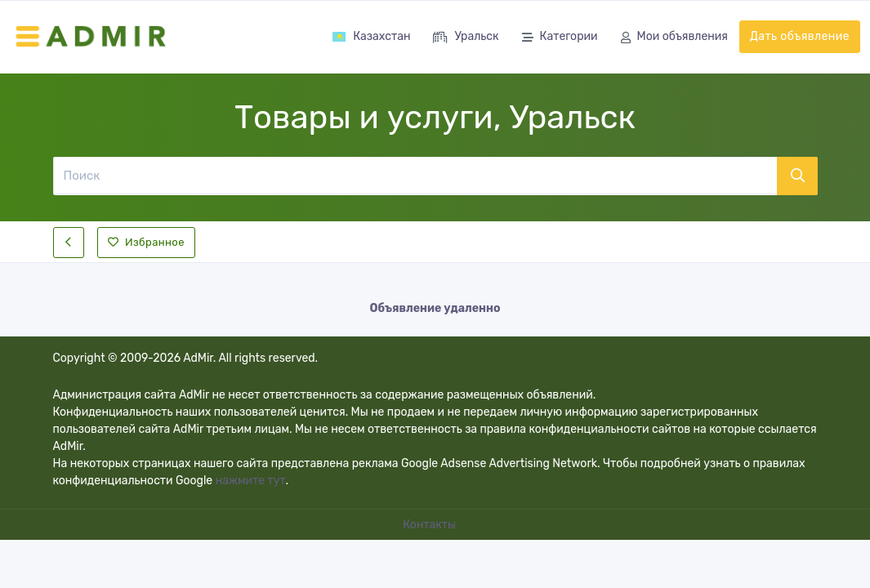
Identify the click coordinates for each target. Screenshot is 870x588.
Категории (560, 38)
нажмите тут (251, 481)
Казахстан (371, 36)
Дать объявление (800, 36)
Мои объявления (674, 38)
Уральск (466, 38)
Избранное (146, 242)
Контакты (431, 525)
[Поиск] (415, 176)
